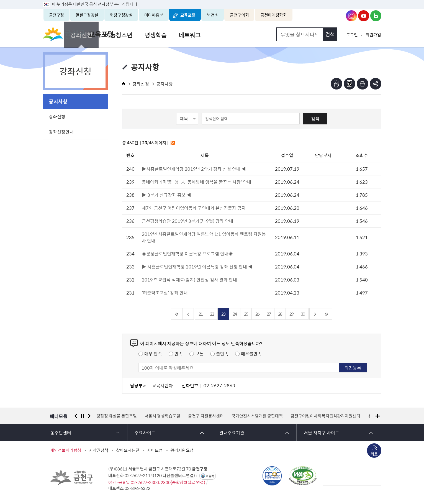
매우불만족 (251, 354)
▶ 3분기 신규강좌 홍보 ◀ (166, 195)
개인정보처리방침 (66, 450)
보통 (199, 354)
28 (280, 314)
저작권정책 (99, 450)
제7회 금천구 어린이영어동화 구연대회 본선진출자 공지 (194, 208)
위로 (374, 454)
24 (235, 314)
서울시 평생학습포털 (162, 416)
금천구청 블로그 (376, 16)
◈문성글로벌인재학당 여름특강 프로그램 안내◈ (187, 254)
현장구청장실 (121, 15)
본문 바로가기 (212, 0)
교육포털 (188, 15)
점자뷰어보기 (336, 84)
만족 (179, 354)
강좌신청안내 (61, 132)
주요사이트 (145, 433)
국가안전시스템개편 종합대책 (257, 416)
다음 (89, 416)
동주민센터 (61, 433)
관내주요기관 (232, 433)
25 (246, 314)
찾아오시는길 (128, 450)
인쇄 (363, 84)
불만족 (222, 354)
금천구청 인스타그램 (351, 16)
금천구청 (57, 15)
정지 (83, 416)
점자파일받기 (350, 84)
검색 (315, 119)
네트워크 (246, 34)
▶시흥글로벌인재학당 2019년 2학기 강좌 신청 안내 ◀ (194, 169)
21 (201, 314)
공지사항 (58, 101)
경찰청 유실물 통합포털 (117, 416)
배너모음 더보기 (378, 416)
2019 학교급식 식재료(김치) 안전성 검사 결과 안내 (189, 280)
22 (212, 314)
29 (291, 314)
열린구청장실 (87, 15)
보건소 (213, 15)
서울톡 (210, 476)
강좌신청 (140, 34)
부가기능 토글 (376, 84)
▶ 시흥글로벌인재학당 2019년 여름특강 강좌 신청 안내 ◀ (197, 267)
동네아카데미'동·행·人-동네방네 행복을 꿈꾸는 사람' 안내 (196, 182)
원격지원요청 (182, 450)
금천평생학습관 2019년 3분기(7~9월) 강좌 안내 (187, 221)
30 (303, 314)
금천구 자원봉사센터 (206, 416)
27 (269, 314)
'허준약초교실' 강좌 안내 (165, 293)
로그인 (352, 35)
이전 (76, 416)
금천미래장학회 (273, 15)
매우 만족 (153, 354)
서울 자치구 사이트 (322, 433)
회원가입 (373, 35)
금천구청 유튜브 (364, 16)
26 (257, 314)
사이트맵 (155, 450)
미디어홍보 (154, 15)
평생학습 (212, 34)
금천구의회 (239, 15)
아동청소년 (176, 34)
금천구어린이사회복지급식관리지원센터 (325, 416)
